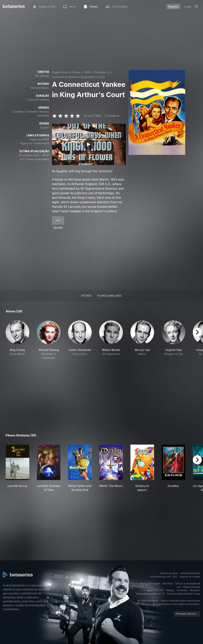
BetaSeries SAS (155, 590)
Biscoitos (168, 583)
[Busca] (197, 7)
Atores (86, 296)
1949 (88, 72)
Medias (170, 590)
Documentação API (161, 577)
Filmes (76, 72)
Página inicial (60, 72)
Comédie (100, 72)
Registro (173, 7)
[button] (17, 342)
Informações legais (150, 583)
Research (195, 590)
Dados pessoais (192, 587)
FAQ (175, 577)
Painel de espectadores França (184, 594)
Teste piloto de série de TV (150, 594)
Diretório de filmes (190, 573)
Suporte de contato (190, 577)
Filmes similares (110, 296)
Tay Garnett (42, 76)
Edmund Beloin (40, 88)
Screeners (182, 590)
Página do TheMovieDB (34, 143)
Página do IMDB (39, 139)
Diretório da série (169, 573)
